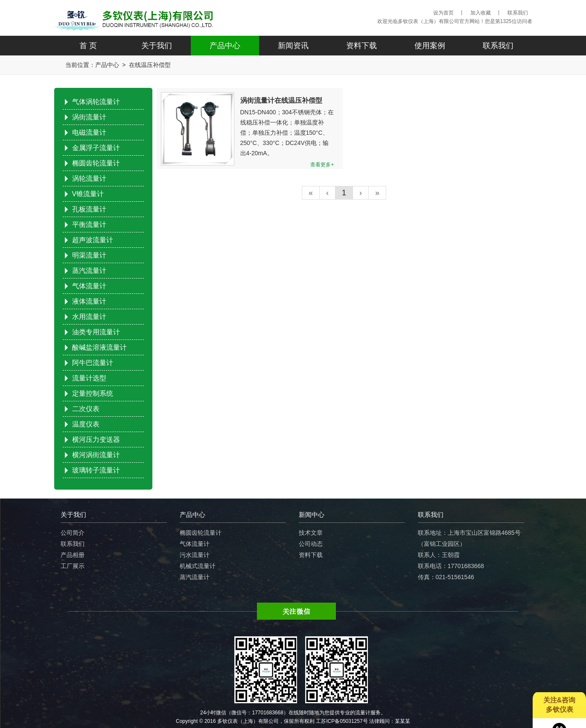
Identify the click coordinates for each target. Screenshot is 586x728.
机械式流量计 (198, 566)
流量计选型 (89, 378)
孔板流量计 (89, 209)
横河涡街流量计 (96, 455)
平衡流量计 (89, 225)
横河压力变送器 (96, 439)
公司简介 (73, 533)
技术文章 (311, 533)
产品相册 (73, 555)
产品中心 (225, 46)
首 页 (88, 46)
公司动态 (311, 544)
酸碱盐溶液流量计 (99, 347)
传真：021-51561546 (446, 577)
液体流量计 (89, 301)
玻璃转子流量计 (96, 470)
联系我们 (518, 13)
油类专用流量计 (96, 332)
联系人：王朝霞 (439, 555)
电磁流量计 (89, 132)
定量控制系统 (93, 393)
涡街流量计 (89, 117)
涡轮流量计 (89, 178)
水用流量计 (89, 317)
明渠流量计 (89, 255)
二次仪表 (86, 409)
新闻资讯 (293, 46)
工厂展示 (73, 566)
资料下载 (362, 46)
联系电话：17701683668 (451, 566)
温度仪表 (86, 424)
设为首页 (443, 13)
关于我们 (157, 46)
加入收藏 (481, 13)
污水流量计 (195, 555)
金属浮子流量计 (96, 148)
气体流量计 (89, 286)
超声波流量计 (93, 240)
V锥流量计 (88, 194)
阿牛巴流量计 (93, 363)
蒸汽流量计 (89, 271)
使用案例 (430, 46)
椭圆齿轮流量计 (96, 163)
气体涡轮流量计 (96, 102)
